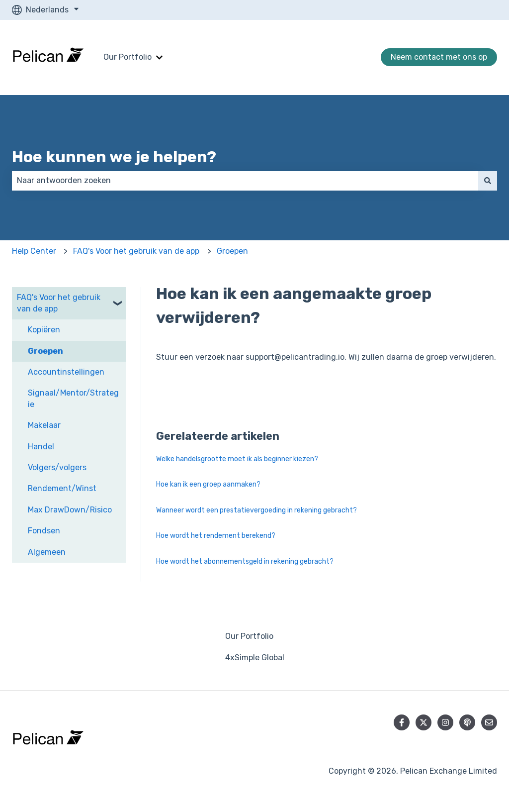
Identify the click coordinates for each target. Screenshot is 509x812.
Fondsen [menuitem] (44, 531)
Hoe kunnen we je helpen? (114, 157)
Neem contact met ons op (439, 57)
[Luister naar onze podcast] (467, 722)
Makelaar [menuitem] (44, 425)
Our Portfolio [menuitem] (249, 636)
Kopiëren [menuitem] (44, 330)
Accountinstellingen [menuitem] (66, 372)
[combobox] (245, 181)
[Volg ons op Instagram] (445, 722)
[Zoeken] (488, 181)
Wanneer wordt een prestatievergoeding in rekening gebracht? (256, 510)
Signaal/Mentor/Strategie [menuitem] (73, 398)
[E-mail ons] (489, 722)
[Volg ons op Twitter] (424, 722)
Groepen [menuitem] (45, 351)
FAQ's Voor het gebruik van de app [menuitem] (59, 303)
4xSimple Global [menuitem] (255, 658)
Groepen (232, 251)
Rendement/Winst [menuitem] (62, 488)
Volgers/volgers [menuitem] (57, 467)
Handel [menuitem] (41, 447)
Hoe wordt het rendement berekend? (216, 536)
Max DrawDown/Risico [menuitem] (70, 510)
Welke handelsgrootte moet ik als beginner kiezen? (237, 459)
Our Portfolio (127, 57)
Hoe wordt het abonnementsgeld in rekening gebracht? (245, 561)
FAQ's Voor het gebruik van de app (136, 251)
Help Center (34, 251)
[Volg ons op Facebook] (402, 722)
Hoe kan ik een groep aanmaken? (208, 484)
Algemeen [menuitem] (47, 552)
